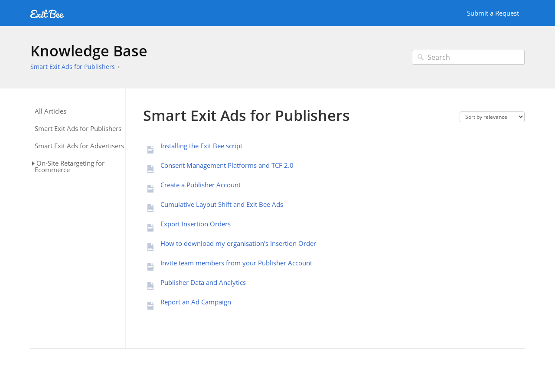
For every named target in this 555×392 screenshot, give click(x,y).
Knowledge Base (89, 51)
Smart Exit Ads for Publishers (73, 67)
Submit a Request (493, 13)
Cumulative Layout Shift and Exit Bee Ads (222, 204)
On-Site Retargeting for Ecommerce (70, 166)
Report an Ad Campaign (196, 302)
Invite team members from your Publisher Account (236, 263)
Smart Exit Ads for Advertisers (79, 146)
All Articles (51, 111)
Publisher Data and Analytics (203, 282)
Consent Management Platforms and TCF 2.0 (227, 165)
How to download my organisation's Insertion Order (238, 243)
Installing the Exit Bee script (201, 146)
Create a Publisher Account (201, 185)
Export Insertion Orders (196, 224)
